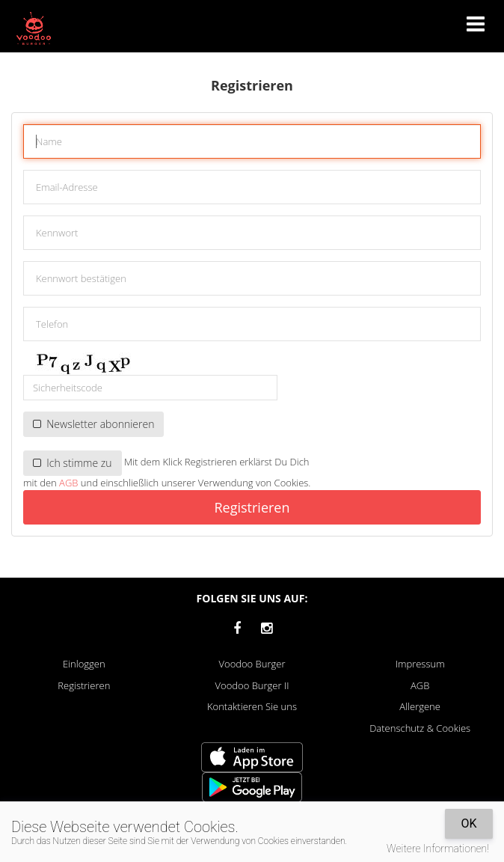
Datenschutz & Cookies (420, 728)
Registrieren (252, 507)
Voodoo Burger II (252, 685)
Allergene (420, 706)
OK (468, 823)
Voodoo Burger (252, 664)
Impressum (420, 664)
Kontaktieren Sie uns (252, 706)
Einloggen (84, 664)
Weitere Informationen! (438, 849)
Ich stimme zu (73, 463)
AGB (68, 483)
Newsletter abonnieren (93, 424)
